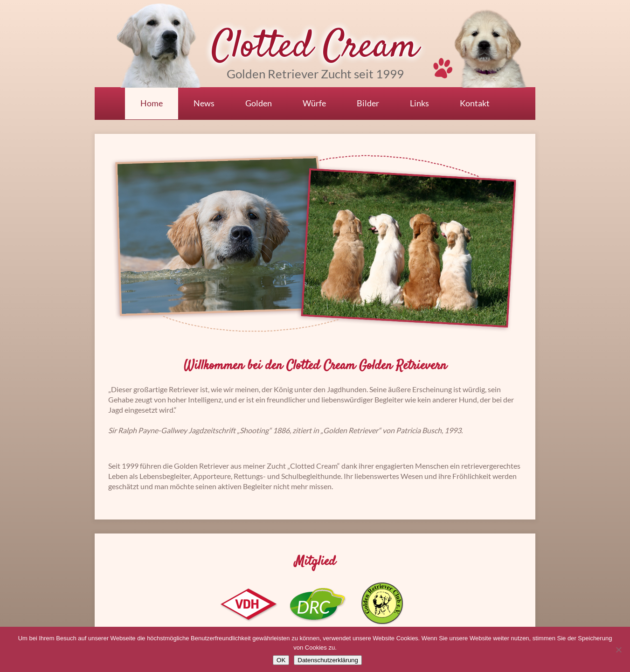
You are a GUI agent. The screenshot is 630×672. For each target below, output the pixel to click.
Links (419, 103)
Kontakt (475, 103)
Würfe (314, 103)
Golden (259, 103)
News (204, 103)
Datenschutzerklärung (328, 660)
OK (281, 660)
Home (152, 103)
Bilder (368, 103)
